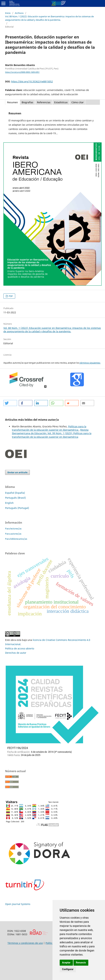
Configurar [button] (68, 969)
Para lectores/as (13, 529)
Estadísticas (61, 102)
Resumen (13, 102)
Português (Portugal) (17, 508)
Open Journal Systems (18, 904)
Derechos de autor (16, 653)
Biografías (27, 102)
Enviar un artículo (17, 472)
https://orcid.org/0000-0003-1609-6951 (22, 72)
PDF (10, 296)
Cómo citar (78, 102)
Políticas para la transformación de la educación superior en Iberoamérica (49, 428)
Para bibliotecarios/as (16, 539)
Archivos (19, 13)
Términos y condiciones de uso (25, 943)
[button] (10, 403)
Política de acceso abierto (20, 648)
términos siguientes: (90, 363)
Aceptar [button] (66, 963)
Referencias (44, 102)
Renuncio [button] (81, 963)
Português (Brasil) (15, 498)
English (9, 503)
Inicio (8, 13)
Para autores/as (13, 534)
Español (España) (15, 493)
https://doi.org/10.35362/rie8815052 (32, 81)
